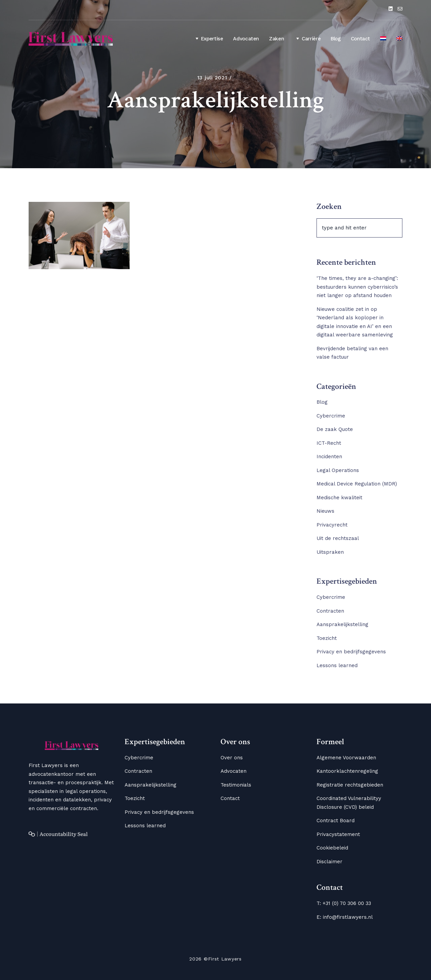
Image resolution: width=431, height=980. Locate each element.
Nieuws (325, 511)
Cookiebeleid (332, 848)
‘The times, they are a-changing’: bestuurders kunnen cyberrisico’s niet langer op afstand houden (357, 287)
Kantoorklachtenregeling (347, 771)
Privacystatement (338, 834)
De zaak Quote (335, 429)
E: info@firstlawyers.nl (345, 917)
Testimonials (236, 785)
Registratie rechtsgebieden (350, 785)
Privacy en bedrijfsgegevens (351, 652)
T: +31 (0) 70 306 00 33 (344, 903)
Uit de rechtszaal (338, 538)
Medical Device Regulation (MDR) (357, 484)
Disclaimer (329, 862)
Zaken (276, 39)
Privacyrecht (332, 525)
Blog (336, 39)
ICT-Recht (329, 443)
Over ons (232, 758)
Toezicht (327, 638)
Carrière (307, 38)
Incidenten (329, 457)
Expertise (208, 38)
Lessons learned (337, 665)
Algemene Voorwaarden (346, 758)
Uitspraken (330, 552)
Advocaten (246, 39)
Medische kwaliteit (339, 498)
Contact (360, 39)
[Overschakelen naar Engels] (399, 39)
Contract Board (336, 821)
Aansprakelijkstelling (342, 624)
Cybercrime (331, 416)
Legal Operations (338, 470)
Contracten (330, 611)
